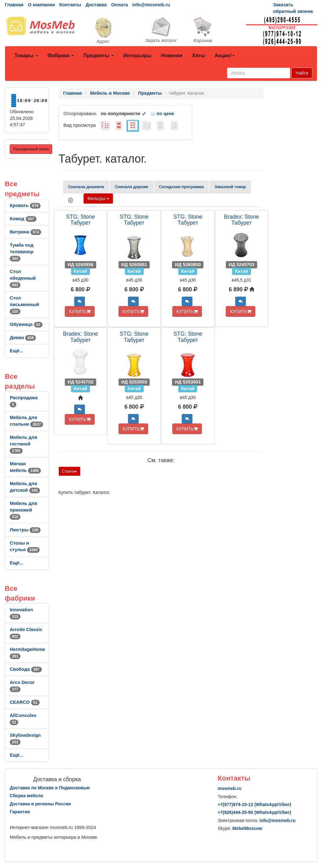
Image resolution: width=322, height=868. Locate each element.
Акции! (225, 56)
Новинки (172, 56)
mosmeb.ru (229, 788)
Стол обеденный (23, 278)
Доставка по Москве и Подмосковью (50, 788)
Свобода (26, 669)
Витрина (25, 232)
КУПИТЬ (80, 311)
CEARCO (25, 702)
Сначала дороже (131, 187)
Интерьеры (137, 56)
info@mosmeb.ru (151, 5)
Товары (26, 56)
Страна (70, 471)
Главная (14, 5)
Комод (23, 219)
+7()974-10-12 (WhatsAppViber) (254, 804)
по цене (162, 114)
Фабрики (61, 56)
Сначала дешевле (86, 187)
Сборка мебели (26, 796)
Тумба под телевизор (22, 252)
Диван (23, 338)
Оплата (119, 5)
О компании (42, 5)
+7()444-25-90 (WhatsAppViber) (254, 812)
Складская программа (181, 187)
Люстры (25, 530)
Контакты (70, 5)
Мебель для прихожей (23, 510)
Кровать (25, 205)
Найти (302, 73)
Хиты (198, 56)
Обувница (26, 324)
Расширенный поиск (31, 149)
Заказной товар (230, 187)
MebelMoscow (247, 828)
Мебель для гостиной (23, 444)
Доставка (96, 5)
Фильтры (98, 199)
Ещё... (17, 351)
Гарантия (20, 812)
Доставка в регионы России (40, 804)
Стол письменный (24, 305)
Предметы (99, 56)
